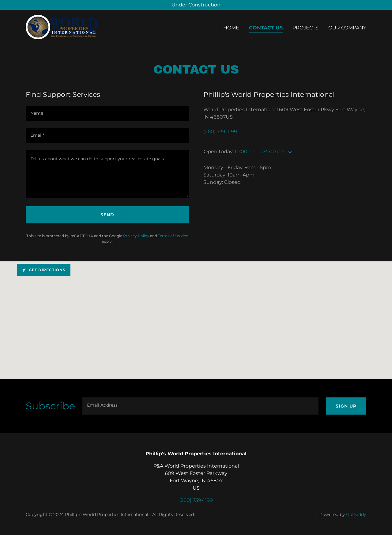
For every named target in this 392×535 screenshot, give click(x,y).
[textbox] (107, 113)
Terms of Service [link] (173, 236)
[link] (62, 27)
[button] (289, 152)
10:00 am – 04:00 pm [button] (260, 152)
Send (107, 215)
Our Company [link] (347, 28)
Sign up (346, 406)
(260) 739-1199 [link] (220, 132)
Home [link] (231, 28)
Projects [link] (305, 28)
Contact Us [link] (266, 28)
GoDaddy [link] (356, 514)
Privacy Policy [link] (136, 236)
